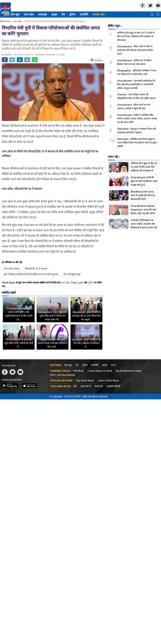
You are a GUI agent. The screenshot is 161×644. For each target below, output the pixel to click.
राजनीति (89, 14)
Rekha (9, 55)
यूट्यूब (81, 283)
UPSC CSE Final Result (62, 375)
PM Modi (78, 371)
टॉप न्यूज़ (20, 14)
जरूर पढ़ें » (114, 157)
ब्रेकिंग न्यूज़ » (115, 26)
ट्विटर (90, 283)
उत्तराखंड (47, 14)
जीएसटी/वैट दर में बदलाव (36, 269)
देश (69, 14)
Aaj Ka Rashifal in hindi (129, 371)
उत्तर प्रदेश (34, 14)
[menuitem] (21, 14)
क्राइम (59, 14)
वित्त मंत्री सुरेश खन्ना (72, 274)
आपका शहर (104, 14)
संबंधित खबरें (9, 293)
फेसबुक (74, 283)
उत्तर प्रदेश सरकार (12, 269)
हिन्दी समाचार (5, 21)
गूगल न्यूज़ (65, 283)
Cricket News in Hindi (100, 371)
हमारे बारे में (86, 386)
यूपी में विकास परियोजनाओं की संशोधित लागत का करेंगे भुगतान (31, 274)
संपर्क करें (99, 386)
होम (75, 386)
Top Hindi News (85, 380)
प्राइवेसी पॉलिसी (113, 386)
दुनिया (77, 14)
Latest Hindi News (108, 380)
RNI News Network (24, 55)
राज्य (113, 365)
